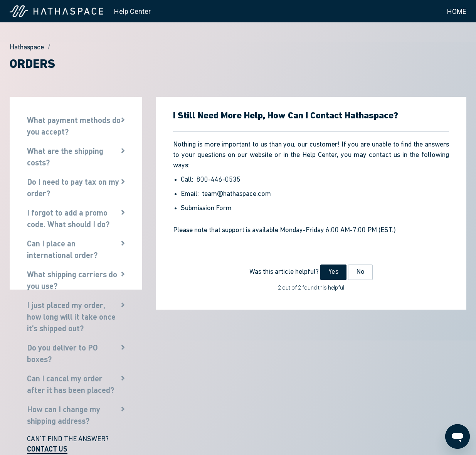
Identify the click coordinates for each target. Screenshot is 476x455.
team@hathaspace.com (236, 194)
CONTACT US (47, 449)
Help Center (132, 11)
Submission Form (206, 208)
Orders (32, 65)
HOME (457, 11)
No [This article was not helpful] (360, 272)
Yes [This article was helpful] (333, 272)
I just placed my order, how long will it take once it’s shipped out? (71, 317)
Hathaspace (27, 48)
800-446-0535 (219, 180)
